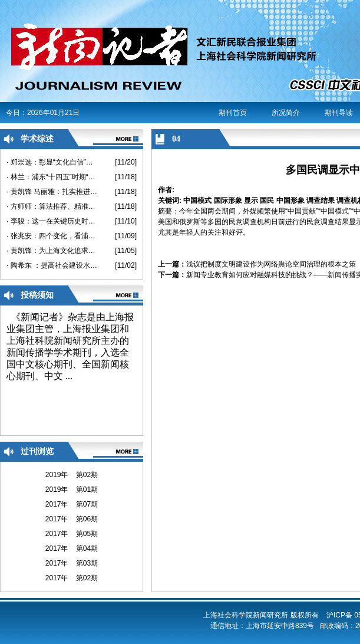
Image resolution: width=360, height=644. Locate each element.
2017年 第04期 (72, 548)
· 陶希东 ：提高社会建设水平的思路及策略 (52, 265)
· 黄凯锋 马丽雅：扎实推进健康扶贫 (52, 192)
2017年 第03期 (72, 563)
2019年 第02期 (72, 475)
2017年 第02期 (72, 578)
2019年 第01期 (72, 489)
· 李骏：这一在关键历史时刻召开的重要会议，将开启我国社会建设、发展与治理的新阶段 (52, 221)
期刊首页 (233, 113)
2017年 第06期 (72, 519)
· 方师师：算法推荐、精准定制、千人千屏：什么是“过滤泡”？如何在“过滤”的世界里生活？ (52, 206)
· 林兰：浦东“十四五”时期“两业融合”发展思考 (52, 177)
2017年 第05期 (72, 534)
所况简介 (286, 113)
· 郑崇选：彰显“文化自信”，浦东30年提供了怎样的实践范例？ (52, 162)
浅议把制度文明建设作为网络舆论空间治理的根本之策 (271, 264)
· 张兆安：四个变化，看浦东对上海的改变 (52, 236)
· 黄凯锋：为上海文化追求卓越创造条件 (52, 251)
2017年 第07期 (72, 504)
